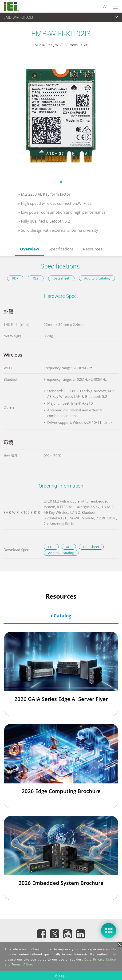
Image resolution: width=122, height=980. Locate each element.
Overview (30, 249)
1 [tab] (61, 182)
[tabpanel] (61, 117)
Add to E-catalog (97, 278)
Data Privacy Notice (100, 960)
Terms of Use (22, 964)
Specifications (61, 249)
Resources (93, 249)
